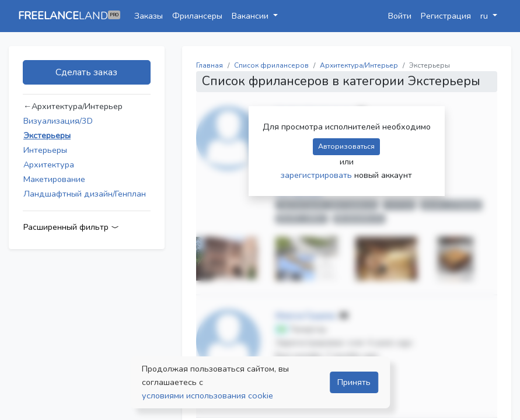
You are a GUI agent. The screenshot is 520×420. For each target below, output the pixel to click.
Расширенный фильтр (71, 227)
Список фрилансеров (271, 65)
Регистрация (446, 16)
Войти (400, 16)
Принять (354, 382)
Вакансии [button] (251, 16)
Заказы (149, 16)
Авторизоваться (346, 146)
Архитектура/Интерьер (359, 65)
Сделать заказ (86, 72)
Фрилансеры (197, 16)
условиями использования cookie (207, 395)
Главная (210, 65)
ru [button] (485, 16)
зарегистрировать (317, 175)
